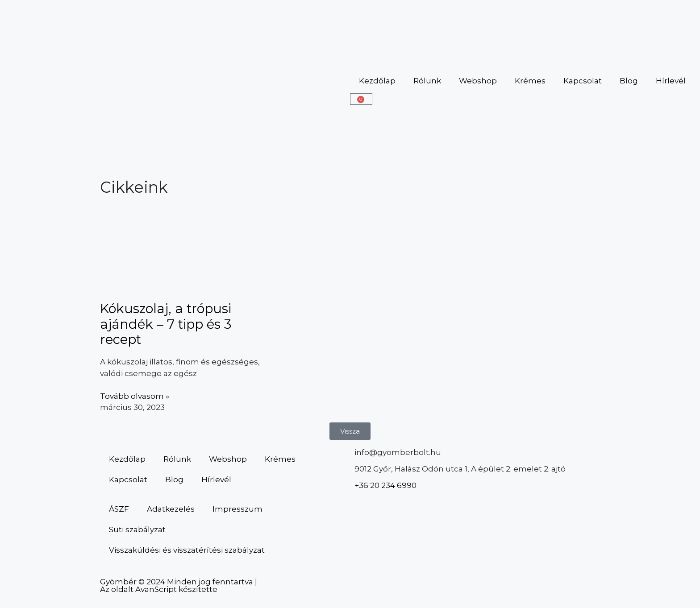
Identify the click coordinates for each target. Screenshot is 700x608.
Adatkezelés (171, 509)
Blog (629, 81)
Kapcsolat (583, 81)
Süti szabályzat (137, 529)
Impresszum (237, 509)
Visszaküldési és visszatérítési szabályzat (187, 550)
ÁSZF (119, 509)
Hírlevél (671, 81)
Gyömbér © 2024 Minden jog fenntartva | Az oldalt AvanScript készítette (179, 585)
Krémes (530, 81)
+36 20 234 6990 (385, 485)
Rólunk (427, 81)
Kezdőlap (377, 81)
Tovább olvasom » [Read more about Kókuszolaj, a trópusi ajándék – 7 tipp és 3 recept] (135, 396)
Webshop (478, 81)
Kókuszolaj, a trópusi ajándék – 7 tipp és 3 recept (166, 324)
